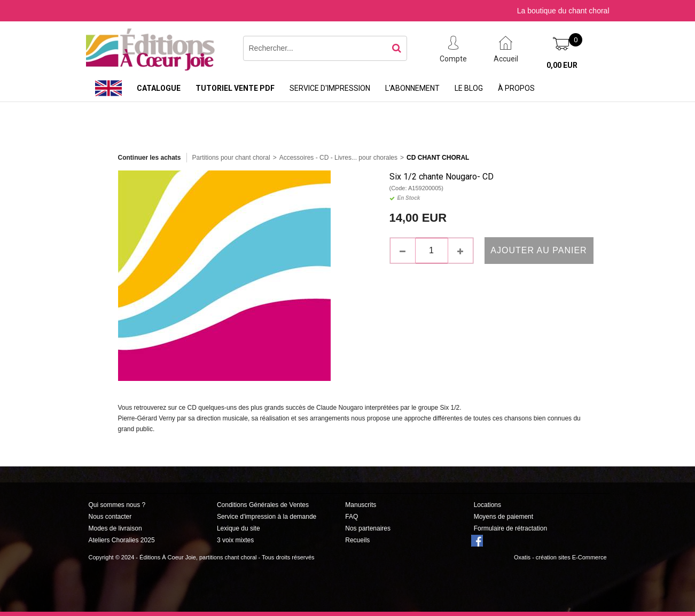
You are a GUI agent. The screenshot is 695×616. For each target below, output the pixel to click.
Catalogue (159, 88)
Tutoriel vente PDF (235, 88)
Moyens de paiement (503, 517)
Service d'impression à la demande (267, 517)
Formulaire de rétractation (510, 528)
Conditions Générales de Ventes (263, 505)
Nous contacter (110, 517)
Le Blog (469, 88)
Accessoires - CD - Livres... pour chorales (338, 158)
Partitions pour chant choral (231, 158)
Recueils (357, 540)
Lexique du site (239, 528)
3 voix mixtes (235, 540)
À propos (516, 88)
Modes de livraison (115, 528)
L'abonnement (412, 88)
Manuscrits (361, 505)
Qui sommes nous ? (117, 505)
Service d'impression (330, 88)
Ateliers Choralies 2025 (122, 540)
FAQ (352, 517)
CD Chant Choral (438, 158)
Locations (487, 505)
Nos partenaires (368, 528)
